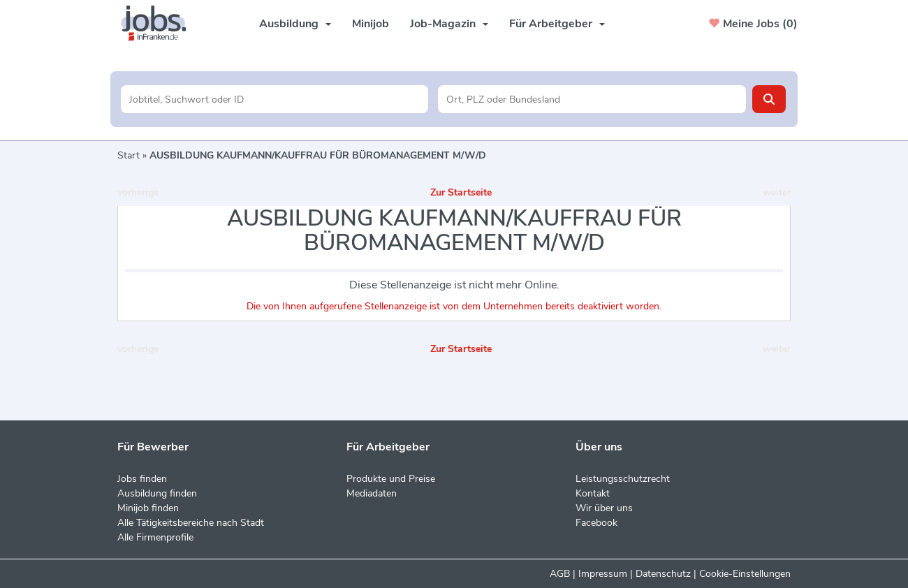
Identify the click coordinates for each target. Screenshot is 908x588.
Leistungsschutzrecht (623, 479)
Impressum (603, 574)
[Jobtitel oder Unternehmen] (275, 99)
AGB (560, 574)
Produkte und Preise (391, 479)
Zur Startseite (461, 192)
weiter (777, 192)
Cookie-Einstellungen (745, 574)
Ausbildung (295, 24)
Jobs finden (142, 479)
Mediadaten (372, 493)
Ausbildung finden (157, 493)
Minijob (371, 24)
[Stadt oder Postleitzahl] (592, 99)
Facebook (596, 523)
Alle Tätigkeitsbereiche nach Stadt (191, 523)
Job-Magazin (449, 24)
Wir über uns (604, 508)
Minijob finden (148, 508)
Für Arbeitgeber (557, 24)
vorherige (138, 192)
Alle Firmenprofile (155, 537)
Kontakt (593, 493)
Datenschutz (663, 574)
